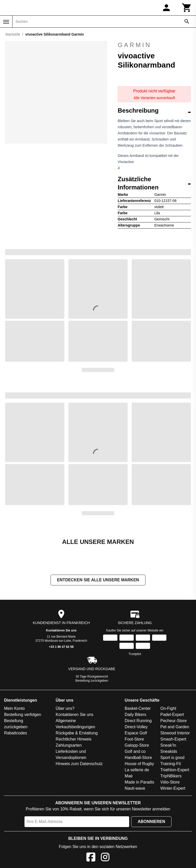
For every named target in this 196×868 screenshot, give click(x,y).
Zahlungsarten (69, 746)
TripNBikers (171, 776)
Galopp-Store (137, 746)
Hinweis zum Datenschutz (79, 764)
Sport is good (172, 758)
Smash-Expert (173, 740)
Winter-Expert (173, 789)
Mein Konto (14, 709)
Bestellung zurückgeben (92, 681)
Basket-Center (138, 709)
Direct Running (138, 721)
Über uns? (65, 709)
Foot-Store (134, 740)
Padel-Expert (172, 715)
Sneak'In (168, 746)
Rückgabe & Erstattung (77, 733)
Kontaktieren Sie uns (61, 631)
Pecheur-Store (173, 721)
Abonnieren (151, 822)
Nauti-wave (135, 789)
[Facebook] (91, 858)
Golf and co (135, 752)
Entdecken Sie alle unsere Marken (98, 580)
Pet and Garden (175, 727)
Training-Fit (170, 764)
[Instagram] (105, 858)
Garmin (154, 45)
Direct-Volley (136, 727)
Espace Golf (136, 733)
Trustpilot (135, 655)
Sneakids (169, 752)
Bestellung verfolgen (23, 715)
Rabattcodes (16, 733)
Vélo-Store (170, 783)
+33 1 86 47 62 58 (61, 647)
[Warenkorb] (187, 8)
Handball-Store (138, 758)
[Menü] (6, 22)
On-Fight (168, 709)
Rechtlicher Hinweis (74, 740)
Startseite (13, 34)
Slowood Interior (175, 733)
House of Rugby (139, 764)
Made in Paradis (140, 783)
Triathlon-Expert (175, 770)
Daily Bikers (136, 715)
